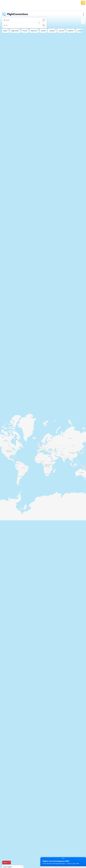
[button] (83, 19)
